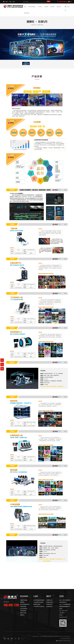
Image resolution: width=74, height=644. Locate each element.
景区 (14, 2)
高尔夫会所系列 (24, 609)
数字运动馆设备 (32, 7)
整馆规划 (22, 602)
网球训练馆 (27, 13)
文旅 (10, 2)
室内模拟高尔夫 (50, 602)
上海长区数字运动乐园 (38, 602)
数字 (7, 2)
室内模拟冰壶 (49, 600)
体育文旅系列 (23, 606)
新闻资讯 (59, 7)
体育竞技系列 (23, 611)
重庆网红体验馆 (37, 604)
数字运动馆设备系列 (25, 604)
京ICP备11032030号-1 (65, 638)
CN (69, 2)
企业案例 (46, 7)
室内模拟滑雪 (49, 604)
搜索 (49, 1)
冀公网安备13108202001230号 (63, 641)
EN (71, 2)
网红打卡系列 (23, 613)
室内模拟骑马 (49, 606)
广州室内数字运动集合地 (39, 606)
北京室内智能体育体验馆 (39, 600)
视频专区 (22, 615)
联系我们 (53, 7)
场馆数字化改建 (24, 600)
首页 (25, 7)
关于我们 (40, 7)
